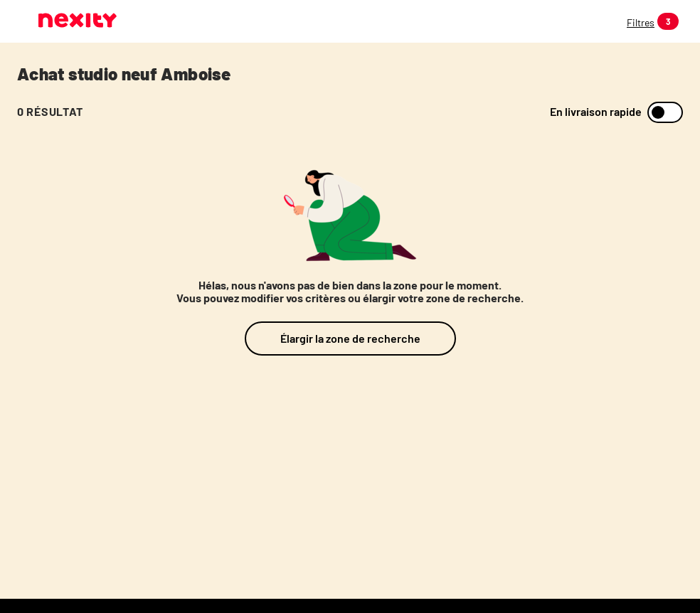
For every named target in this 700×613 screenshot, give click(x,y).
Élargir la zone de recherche (350, 338)
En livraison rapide (596, 112)
